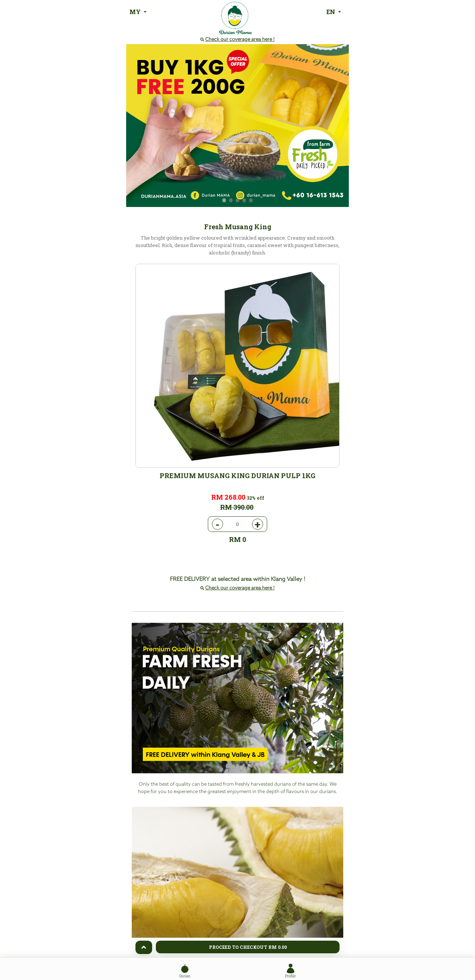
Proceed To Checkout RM (248, 947)
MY (136, 12)
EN (331, 12)
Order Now (237, 903)
